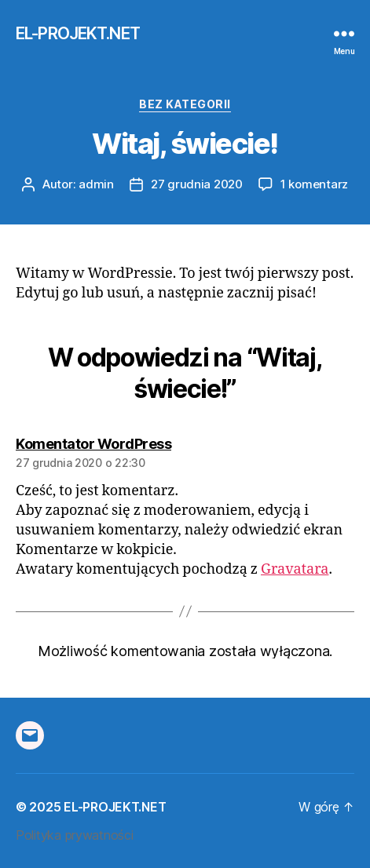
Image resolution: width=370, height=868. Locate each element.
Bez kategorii (185, 104)
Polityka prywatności (75, 835)
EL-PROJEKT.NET (78, 33)
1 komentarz (314, 184)
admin (96, 184)
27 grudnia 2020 (197, 184)
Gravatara (295, 569)
